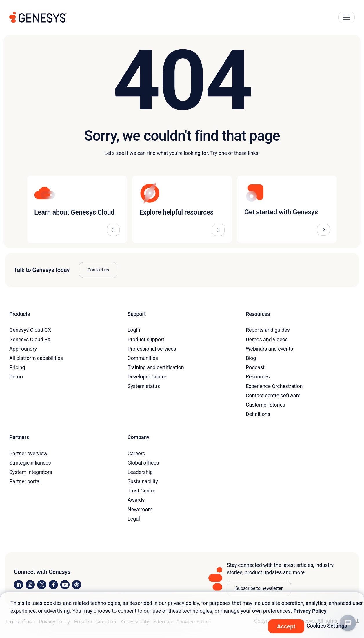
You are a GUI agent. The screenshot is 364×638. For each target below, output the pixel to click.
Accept (286, 626)
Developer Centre (147, 377)
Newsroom (140, 509)
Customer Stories (265, 405)
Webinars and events (269, 349)
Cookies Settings (327, 626)
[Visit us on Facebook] (53, 585)
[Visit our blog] (77, 585)
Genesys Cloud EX (30, 339)
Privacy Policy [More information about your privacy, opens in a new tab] (310, 611)
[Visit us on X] (42, 585)
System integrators (31, 472)
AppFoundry (23, 349)
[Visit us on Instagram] (30, 585)
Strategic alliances (30, 463)
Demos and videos (267, 339)
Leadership (140, 472)
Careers (136, 453)
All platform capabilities (36, 358)
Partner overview (28, 453)
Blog (251, 358)
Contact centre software (273, 395)
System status (144, 386)
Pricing (17, 367)
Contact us (98, 270)
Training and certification (156, 367)
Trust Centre (141, 491)
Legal (134, 519)
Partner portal (25, 481)
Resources (258, 377)
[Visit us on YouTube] (65, 585)
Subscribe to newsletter (259, 588)
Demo (16, 377)
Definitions (258, 414)
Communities (143, 358)
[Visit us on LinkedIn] (19, 585)
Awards (136, 500)
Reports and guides (268, 330)
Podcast (255, 367)
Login (134, 330)
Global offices (143, 463)
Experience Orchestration (274, 386)
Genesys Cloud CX (30, 330)
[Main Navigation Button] (347, 17)
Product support (146, 339)
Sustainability (143, 481)
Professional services (152, 349)
